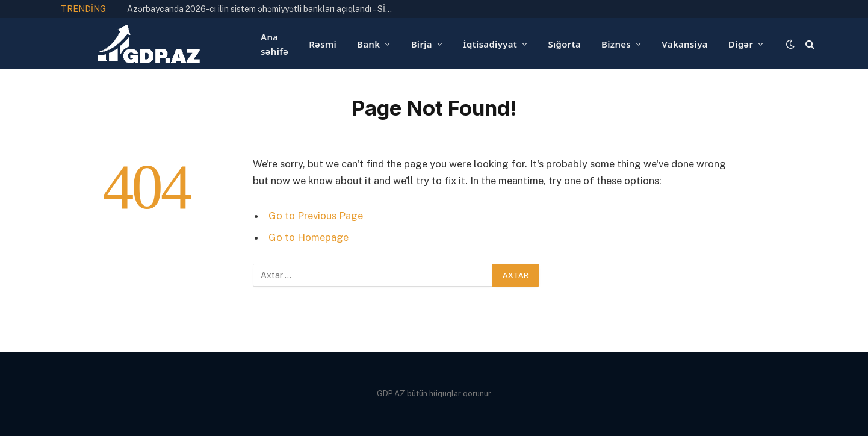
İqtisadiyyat (490, 44)
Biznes (616, 44)
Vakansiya (684, 44)
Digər (741, 44)
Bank (368, 44)
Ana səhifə (274, 44)
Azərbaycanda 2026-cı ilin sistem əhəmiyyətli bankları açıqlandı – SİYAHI (262, 9)
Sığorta (564, 44)
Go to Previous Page (316, 216)
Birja (422, 44)
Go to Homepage (308, 237)
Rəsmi (323, 44)
